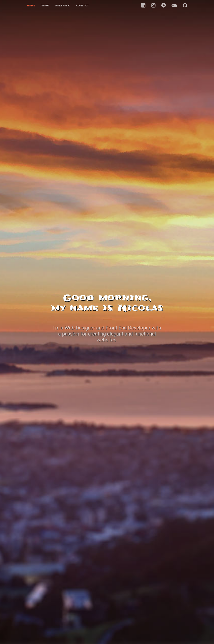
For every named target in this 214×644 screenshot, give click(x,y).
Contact (82, 5)
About (45, 5)
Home (31, 5)
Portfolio (63, 5)
